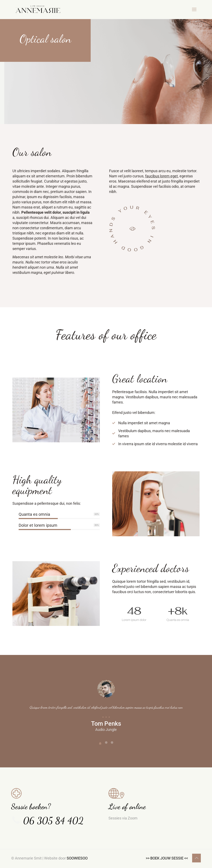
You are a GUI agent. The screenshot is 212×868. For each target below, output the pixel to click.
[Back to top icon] (196, 858)
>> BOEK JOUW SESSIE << (167, 858)
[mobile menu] (194, 10)
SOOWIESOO (77, 858)
